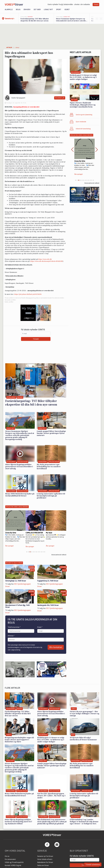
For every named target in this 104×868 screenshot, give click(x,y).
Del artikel (60, 98)
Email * (40, 627)
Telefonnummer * (14, 627)
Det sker (37, 9)
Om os (7, 856)
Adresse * (11, 636)
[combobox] (9, 640)
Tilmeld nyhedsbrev (93, 865)
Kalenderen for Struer (45, 862)
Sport (59, 9)
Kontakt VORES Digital (13, 865)
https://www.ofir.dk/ (45, 259)
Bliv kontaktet (56, 647)
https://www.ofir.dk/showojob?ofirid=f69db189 (47, 261)
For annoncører (10, 859)
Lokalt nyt (48, 9)
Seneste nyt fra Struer (45, 856)
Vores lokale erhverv (45, 859)
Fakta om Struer (43, 865)
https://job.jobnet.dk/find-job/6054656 (28, 294)
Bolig (18, 9)
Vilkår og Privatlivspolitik (14, 862)
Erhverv (27, 9)
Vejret (67, 9)
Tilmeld (96, 4)
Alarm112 (9, 9)
